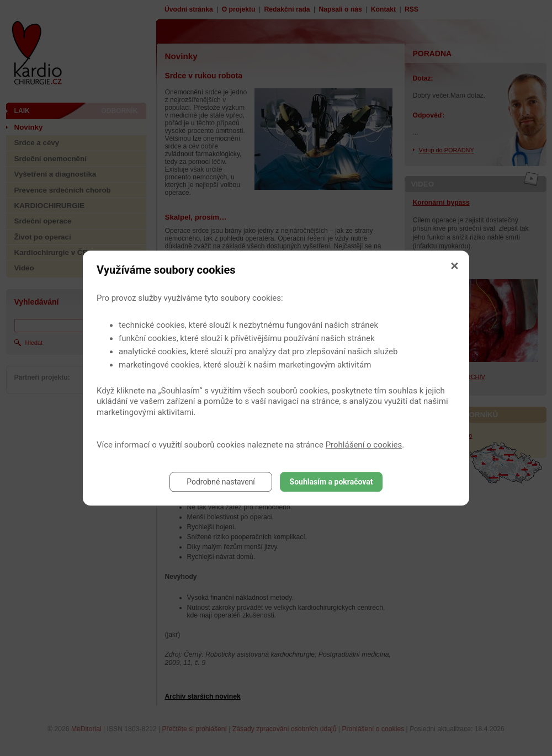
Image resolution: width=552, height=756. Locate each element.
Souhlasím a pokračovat (331, 482)
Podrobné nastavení (221, 482)
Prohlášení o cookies (364, 445)
